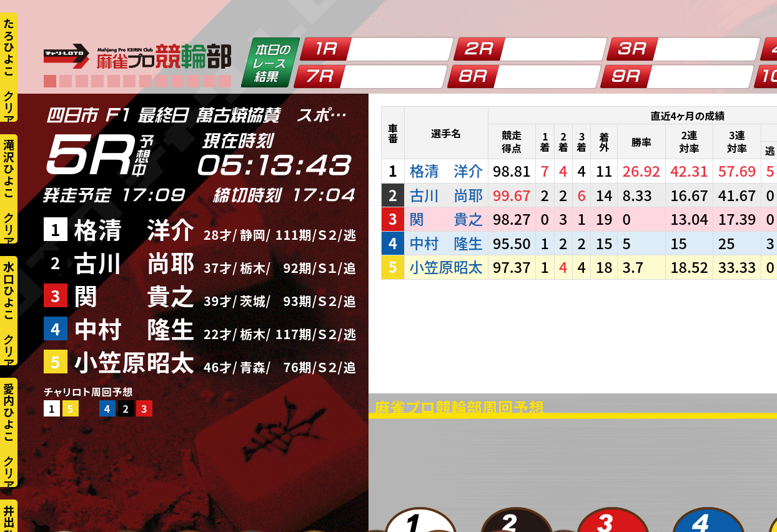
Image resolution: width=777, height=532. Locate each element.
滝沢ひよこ (9, 169)
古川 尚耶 (134, 262)
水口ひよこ (9, 290)
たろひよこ (9, 47)
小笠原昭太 (134, 361)
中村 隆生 (134, 328)
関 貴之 (134, 295)
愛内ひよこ (9, 412)
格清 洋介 (134, 229)
